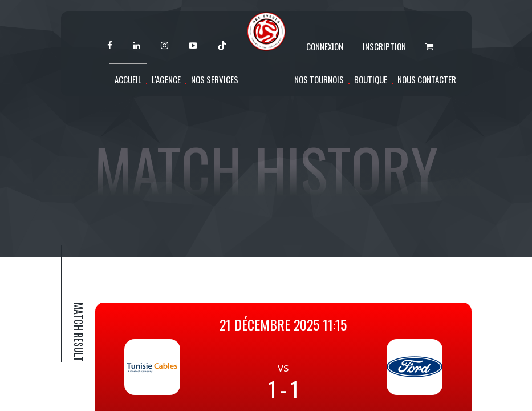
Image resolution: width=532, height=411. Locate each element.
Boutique (371, 79)
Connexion (325, 46)
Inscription (384, 46)
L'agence (166, 79)
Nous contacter (427, 79)
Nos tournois (319, 79)
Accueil (128, 79)
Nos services (215, 79)
